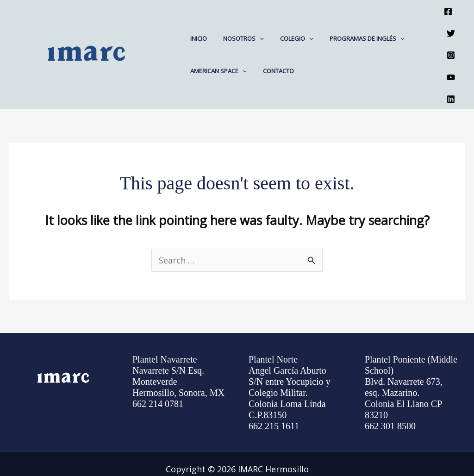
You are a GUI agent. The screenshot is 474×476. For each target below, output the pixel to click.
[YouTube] (451, 55)
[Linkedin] (451, 70)
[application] (253, 23)
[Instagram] (451, 39)
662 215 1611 (274, 394)
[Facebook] (448, 8)
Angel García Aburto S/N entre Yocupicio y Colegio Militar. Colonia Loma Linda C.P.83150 (290, 361)
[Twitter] (451, 24)
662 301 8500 (390, 394)
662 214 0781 (158, 372)
